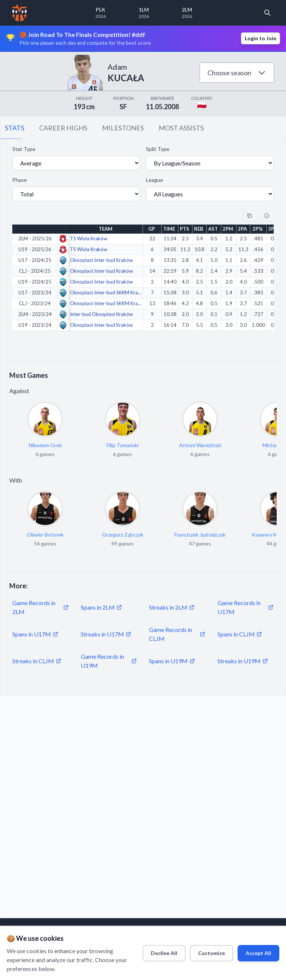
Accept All (253, 951)
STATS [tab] (15, 128)
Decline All (148, 951)
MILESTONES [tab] (123, 128)
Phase (20, 180)
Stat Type (24, 149)
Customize (201, 951)
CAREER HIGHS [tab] (63, 128)
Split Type (158, 149)
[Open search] (267, 13)
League (155, 180)
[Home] (20, 13)
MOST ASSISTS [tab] (181, 128)
